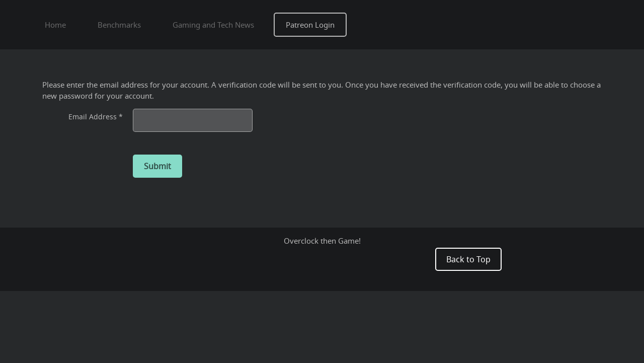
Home (55, 25)
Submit (157, 166)
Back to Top (468, 259)
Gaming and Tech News (213, 25)
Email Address (96, 117)
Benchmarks (119, 25)
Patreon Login (310, 25)
